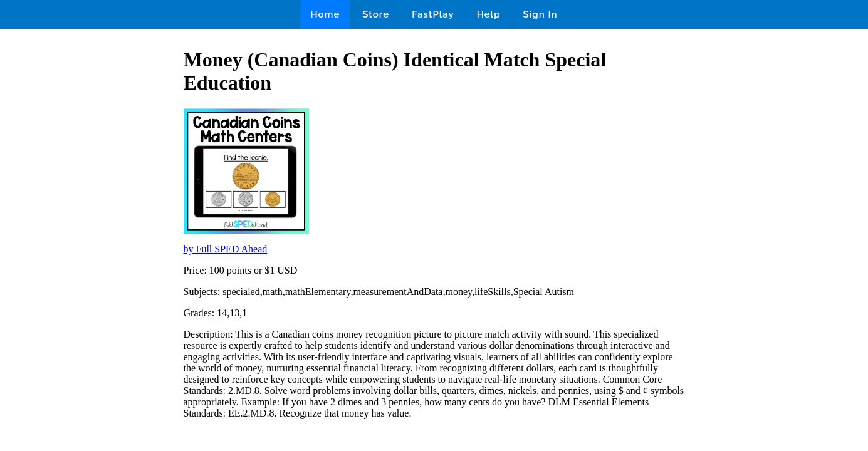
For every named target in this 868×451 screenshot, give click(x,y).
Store (376, 14)
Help (489, 14)
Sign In (541, 14)
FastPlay (433, 14)
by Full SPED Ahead (226, 249)
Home (325, 14)
